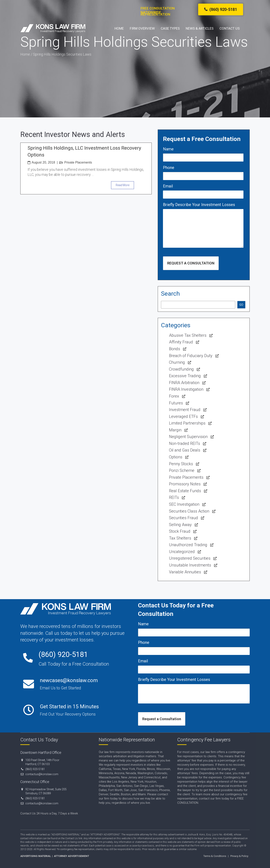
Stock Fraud (180, 531)
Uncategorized (182, 552)
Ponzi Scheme (182, 470)
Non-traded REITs (184, 443)
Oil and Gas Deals (185, 450)
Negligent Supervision (188, 437)
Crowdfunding (181, 369)
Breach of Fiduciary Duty (191, 356)
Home (119, 28)
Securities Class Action (189, 511)
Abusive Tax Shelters (188, 335)
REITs (174, 497)
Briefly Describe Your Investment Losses (199, 205)
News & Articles (200, 28)
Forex (174, 396)
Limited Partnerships (187, 423)
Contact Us (230, 28)
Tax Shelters (180, 538)
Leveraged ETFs (183, 416)
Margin (175, 430)
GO (241, 305)
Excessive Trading (185, 376)
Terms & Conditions (215, 856)
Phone (169, 168)
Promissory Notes (185, 484)
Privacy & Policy (239, 856)
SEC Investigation (184, 504)
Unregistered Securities (190, 558)
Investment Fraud (185, 410)
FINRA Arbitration (184, 383)
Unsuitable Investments (190, 565)
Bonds (175, 349)
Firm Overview (142, 28)
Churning (177, 362)
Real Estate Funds (185, 491)
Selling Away (180, 525)
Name (168, 149)
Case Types (170, 28)
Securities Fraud (183, 518)
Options (176, 457)
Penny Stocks (181, 464)
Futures (176, 403)
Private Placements (78, 162)
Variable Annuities (185, 572)
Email (168, 186)
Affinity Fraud (181, 342)
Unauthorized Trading (188, 545)
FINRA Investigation (186, 389)
